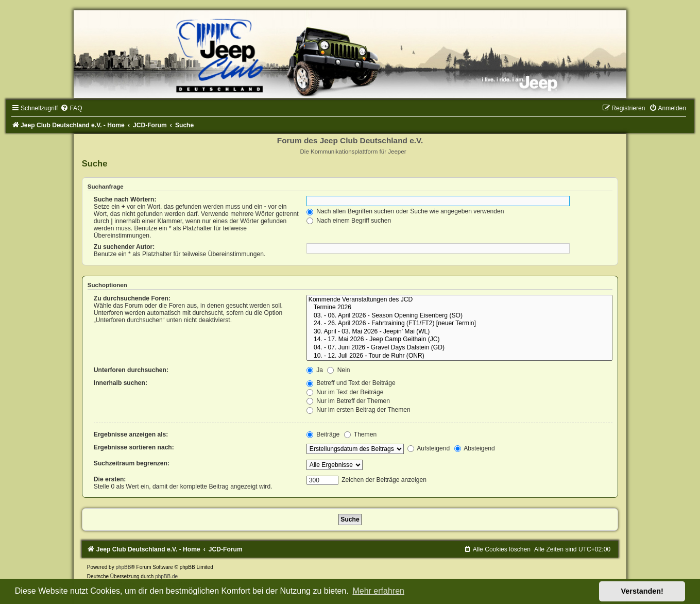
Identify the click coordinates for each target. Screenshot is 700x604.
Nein (338, 370)
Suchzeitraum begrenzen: (132, 463)
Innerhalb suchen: (121, 383)
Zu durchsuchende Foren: (132, 298)
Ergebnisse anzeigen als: (131, 434)
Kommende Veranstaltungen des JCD (459, 300)
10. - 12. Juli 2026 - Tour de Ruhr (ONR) (459, 356)
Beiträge (323, 434)
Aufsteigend (429, 448)
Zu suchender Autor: (124, 247)
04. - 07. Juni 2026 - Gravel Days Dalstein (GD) (459, 348)
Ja (315, 370)
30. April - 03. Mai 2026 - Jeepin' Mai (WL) (459, 332)
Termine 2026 (459, 308)
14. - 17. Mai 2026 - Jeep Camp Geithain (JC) (459, 340)
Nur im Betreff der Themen (348, 401)
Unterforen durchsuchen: (131, 370)
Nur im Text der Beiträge (345, 392)
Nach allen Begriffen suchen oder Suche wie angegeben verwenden (405, 211)
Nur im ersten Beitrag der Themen (358, 410)
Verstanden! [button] (642, 591)
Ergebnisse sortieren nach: (134, 447)
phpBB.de (166, 576)
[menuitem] (71, 108)
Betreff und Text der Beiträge (351, 383)
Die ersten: (110, 479)
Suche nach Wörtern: (125, 199)
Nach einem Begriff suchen (349, 221)
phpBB (123, 567)
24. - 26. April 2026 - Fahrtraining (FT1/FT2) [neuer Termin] (459, 324)
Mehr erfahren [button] (378, 591)
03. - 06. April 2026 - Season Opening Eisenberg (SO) (459, 316)
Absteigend (475, 448)
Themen (361, 434)
